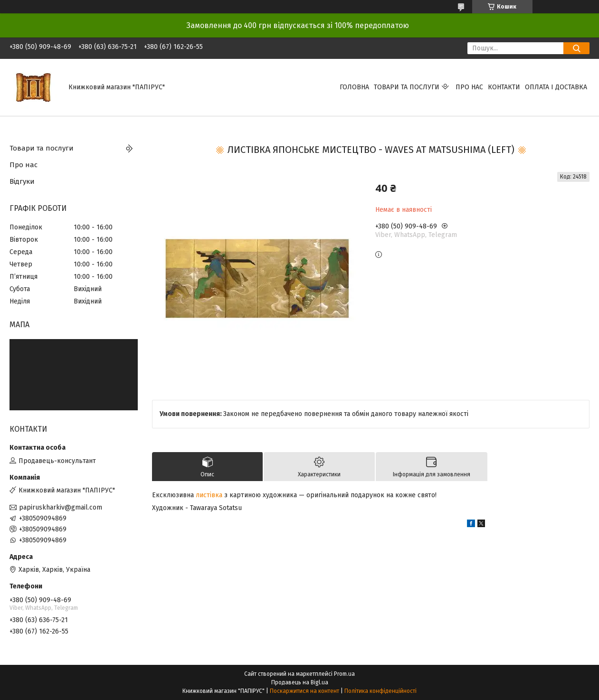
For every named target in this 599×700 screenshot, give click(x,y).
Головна (354, 87)
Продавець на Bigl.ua (300, 682)
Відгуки (22, 181)
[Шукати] (576, 48)
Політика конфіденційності (380, 691)
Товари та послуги (407, 87)
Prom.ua (344, 674)
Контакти (504, 87)
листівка (209, 495)
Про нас (469, 87)
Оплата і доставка (556, 87)
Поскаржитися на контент (304, 691)
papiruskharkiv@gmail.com (61, 507)
